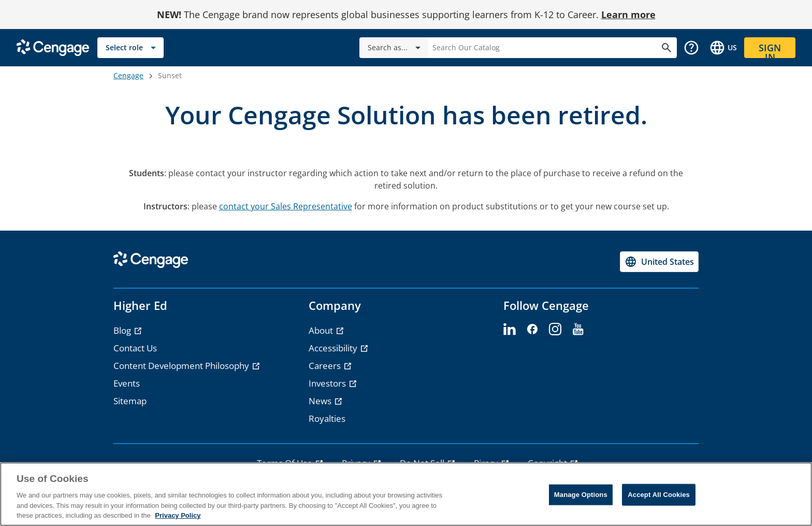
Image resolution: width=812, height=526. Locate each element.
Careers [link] (326, 366)
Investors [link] (328, 383)
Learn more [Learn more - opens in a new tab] (628, 15)
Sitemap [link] (130, 401)
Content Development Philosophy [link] (182, 366)
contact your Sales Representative (286, 206)
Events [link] (127, 383)
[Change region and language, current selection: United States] (723, 48)
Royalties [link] (327, 418)
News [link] (321, 401)
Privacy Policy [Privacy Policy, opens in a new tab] (178, 515)
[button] (691, 48)
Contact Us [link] (135, 348)
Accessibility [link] (334, 348)
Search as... (396, 48)
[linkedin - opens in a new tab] (510, 330)
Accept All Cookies (659, 495)
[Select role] (130, 48)
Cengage (128, 75)
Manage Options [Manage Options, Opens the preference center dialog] (581, 495)
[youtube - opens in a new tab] (578, 330)
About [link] (322, 330)
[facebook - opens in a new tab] (532, 330)
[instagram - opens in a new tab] (555, 330)
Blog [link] (123, 330)
